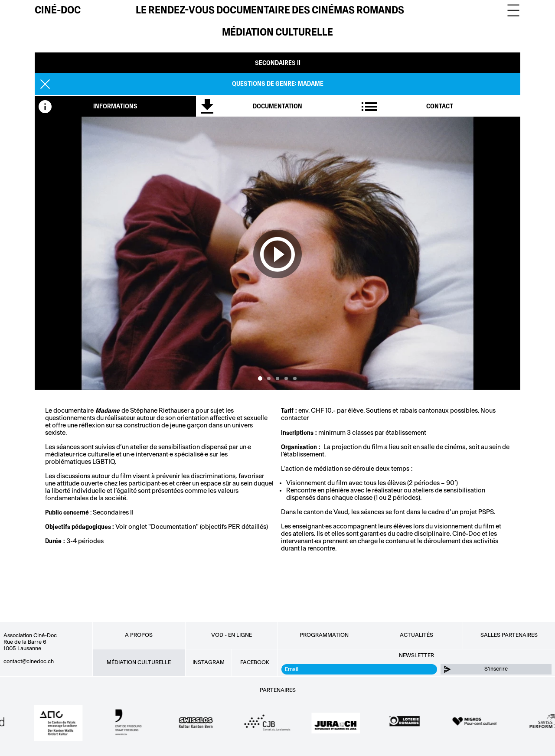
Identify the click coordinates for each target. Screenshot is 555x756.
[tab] (115, 106)
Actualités (416, 635)
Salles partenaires (509, 635)
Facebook (255, 662)
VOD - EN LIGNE (232, 635)
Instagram (209, 662)
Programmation (324, 635)
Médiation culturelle (277, 32)
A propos (139, 635)
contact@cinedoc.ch (29, 661)
